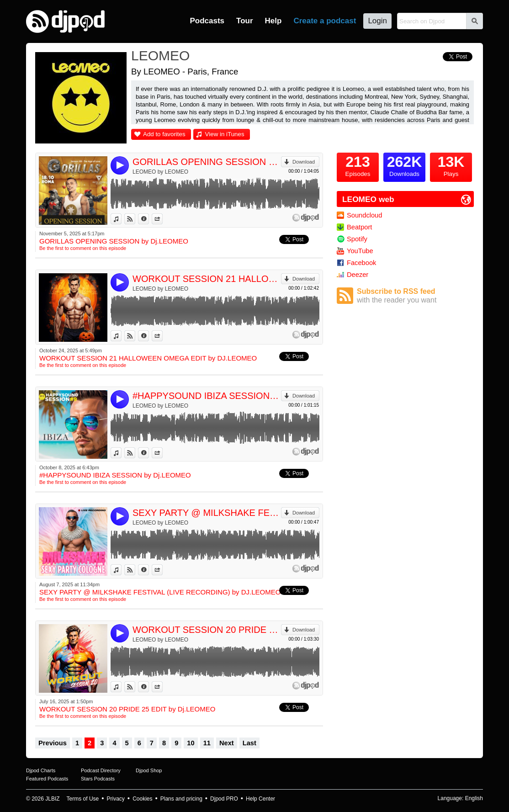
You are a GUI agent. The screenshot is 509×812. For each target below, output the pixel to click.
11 (207, 743)
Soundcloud (364, 215)
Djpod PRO (224, 799)
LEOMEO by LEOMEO (160, 172)
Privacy (116, 799)
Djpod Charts (41, 770)
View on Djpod (135, 219)
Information (149, 219)
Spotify (357, 239)
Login (377, 21)
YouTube (360, 251)
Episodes (358, 165)
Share (162, 219)
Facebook (361, 263)
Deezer (358, 275)
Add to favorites (164, 134)
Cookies (142, 799)
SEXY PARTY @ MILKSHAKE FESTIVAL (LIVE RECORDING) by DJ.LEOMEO (207, 513)
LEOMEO (160, 56)
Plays (451, 165)
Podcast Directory (101, 770)
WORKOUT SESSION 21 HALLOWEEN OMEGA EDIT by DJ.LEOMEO (207, 279)
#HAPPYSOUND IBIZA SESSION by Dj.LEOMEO (207, 396)
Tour (245, 21)
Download (304, 162)
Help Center (260, 799)
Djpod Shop (149, 770)
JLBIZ (52, 799)
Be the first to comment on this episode (83, 248)
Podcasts (207, 21)
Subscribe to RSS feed (415, 296)
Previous (53, 743)
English (474, 798)
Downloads (404, 165)
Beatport (359, 227)
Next (227, 743)
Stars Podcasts (98, 779)
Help (273, 21)
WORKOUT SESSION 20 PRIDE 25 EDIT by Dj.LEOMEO (207, 630)
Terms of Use (83, 799)
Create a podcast (325, 21)
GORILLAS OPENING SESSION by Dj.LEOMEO (207, 162)
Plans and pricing (181, 799)
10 (191, 743)
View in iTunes (225, 134)
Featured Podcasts (47, 779)
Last (249, 743)
